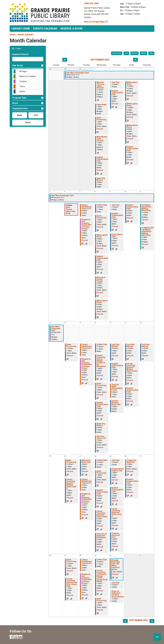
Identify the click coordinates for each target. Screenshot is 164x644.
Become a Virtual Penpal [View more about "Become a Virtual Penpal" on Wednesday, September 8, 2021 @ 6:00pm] (101, 279)
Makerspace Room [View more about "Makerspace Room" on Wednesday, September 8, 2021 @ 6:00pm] (102, 301)
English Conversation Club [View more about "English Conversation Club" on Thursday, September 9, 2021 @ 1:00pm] (117, 215)
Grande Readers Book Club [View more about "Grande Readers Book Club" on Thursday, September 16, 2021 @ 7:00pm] (116, 403)
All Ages (23, 71)
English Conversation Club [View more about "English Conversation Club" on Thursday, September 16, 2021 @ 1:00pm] (117, 365)
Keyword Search (20, 54)
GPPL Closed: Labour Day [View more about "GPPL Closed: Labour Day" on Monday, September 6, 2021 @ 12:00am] (70, 209)
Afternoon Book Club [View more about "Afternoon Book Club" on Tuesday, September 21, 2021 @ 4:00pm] (86, 461)
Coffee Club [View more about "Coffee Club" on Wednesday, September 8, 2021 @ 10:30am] (102, 205)
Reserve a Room (71, 29)
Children (23, 81)
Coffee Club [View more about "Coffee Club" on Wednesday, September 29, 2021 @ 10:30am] (102, 560)
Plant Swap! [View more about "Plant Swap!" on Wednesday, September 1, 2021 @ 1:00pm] (102, 105)
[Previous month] (65, 60)
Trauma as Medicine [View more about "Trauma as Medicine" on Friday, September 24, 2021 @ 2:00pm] (131, 461)
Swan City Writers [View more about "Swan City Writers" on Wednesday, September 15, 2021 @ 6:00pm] (101, 425)
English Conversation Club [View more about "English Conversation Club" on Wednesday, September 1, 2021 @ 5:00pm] (102, 159)
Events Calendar (45, 29)
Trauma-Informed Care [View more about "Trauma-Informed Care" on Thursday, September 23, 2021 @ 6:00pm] (116, 535)
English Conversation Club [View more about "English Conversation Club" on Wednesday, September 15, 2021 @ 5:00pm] (102, 404)
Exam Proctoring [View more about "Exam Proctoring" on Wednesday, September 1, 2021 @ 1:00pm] (101, 119)
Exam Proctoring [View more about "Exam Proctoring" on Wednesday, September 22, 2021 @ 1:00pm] (101, 472)
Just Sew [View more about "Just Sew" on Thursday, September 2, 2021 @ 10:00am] (115, 82)
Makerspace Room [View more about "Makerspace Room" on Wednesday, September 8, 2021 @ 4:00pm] (102, 236)
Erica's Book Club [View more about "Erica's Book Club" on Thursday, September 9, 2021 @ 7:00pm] (117, 235)
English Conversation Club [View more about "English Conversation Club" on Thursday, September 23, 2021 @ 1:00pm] (117, 490)
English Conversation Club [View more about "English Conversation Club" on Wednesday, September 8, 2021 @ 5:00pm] (102, 258)
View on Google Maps (95, 22)
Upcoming (117, 53)
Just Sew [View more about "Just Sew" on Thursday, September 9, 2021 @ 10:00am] (115, 205)
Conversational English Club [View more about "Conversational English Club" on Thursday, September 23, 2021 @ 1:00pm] (118, 470)
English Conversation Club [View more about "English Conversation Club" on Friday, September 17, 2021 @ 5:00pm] (133, 390)
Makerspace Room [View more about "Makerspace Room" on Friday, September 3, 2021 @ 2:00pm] (132, 126)
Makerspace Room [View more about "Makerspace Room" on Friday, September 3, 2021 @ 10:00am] (132, 83)
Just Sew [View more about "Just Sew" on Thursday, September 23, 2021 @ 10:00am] (115, 460)
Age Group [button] (18, 65)
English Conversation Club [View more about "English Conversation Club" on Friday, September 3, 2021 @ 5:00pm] (133, 149)
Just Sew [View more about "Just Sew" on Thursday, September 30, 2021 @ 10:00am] (115, 583)
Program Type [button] (19, 98)
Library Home (21, 29)
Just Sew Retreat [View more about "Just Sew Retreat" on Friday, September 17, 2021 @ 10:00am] (131, 345)
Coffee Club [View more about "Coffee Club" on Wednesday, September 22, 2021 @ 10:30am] (102, 460)
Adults (22, 91)
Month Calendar (26, 35)
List (126, 53)
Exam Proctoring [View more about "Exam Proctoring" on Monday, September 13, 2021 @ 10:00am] (71, 345)
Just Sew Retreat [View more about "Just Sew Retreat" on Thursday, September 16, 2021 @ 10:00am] (115, 345)
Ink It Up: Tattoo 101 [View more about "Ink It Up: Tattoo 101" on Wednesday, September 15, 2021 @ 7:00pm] (101, 437)
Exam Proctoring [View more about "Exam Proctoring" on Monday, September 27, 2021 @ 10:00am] (71, 561)
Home (13, 35)
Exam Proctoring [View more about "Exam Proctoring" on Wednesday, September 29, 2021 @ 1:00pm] (101, 600)
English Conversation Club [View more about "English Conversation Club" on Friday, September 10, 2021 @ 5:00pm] (133, 207)
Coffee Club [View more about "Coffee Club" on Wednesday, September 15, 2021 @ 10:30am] (102, 344)
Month (134, 53)
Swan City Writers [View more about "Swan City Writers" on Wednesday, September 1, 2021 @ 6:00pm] (101, 179)
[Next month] (136, 60)
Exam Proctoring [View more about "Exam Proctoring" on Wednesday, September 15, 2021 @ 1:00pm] (101, 385)
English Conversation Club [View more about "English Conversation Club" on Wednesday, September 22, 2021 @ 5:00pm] (102, 492)
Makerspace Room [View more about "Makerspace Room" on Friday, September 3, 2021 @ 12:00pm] (132, 105)
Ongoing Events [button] (20, 108)
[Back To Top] (157, 637)
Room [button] (15, 103)
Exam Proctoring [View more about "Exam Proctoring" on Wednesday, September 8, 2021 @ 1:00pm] (101, 217)
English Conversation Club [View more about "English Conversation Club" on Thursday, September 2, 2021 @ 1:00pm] (117, 93)
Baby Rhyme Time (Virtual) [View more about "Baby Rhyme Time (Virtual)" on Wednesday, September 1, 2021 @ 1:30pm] (102, 139)
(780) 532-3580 (91, 3)
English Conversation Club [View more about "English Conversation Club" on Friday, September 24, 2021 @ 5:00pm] (133, 481)
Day (151, 53)
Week (143, 53)
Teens (22, 86)
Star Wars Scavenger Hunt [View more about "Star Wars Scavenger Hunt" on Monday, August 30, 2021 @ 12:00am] (78, 73)
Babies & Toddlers (28, 76)
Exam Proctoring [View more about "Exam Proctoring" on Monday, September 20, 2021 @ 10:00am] (71, 461)
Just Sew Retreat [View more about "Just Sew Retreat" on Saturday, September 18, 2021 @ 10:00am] (146, 345)
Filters (18, 48)
